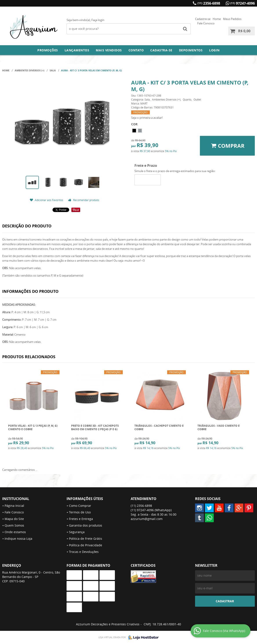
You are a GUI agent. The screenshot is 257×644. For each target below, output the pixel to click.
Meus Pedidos (232, 19)
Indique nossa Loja (18, 539)
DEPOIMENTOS (191, 50)
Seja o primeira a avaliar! (147, 118)
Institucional (16, 499)
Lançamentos (77, 50)
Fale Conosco (206, 23)
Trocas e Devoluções (84, 552)
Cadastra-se (161, 50)
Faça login (98, 20)
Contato (136, 50)
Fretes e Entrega (81, 519)
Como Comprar (80, 506)
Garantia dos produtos (86, 525)
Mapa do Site (14, 519)
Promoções (48, 50)
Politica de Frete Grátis (86, 539)
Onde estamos (15, 532)
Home (217, 19)
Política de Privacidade (86, 545)
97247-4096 (243, 3)
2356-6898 (209, 3)
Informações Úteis (85, 499)
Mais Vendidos (109, 50)
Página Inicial (14, 506)
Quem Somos (14, 525)
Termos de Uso (80, 512)
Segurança (77, 532)
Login (214, 50)
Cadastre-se (203, 19)
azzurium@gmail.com (147, 519)
